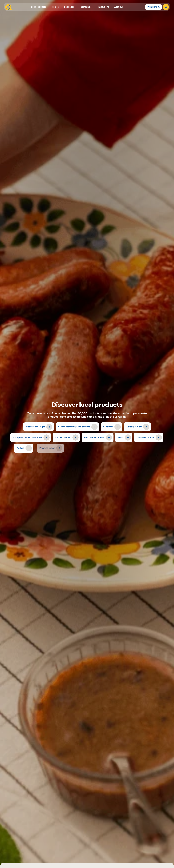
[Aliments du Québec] (8, 7)
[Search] (166, 7)
